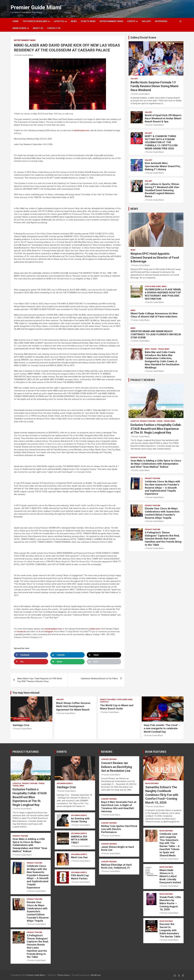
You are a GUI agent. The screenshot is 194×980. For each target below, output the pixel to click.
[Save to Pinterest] (31, 662)
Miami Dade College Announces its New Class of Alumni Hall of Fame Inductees (154, 315)
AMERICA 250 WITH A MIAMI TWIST (79, 840)
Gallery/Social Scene (143, 38)
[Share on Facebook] (31, 655)
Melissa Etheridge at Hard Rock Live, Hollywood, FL (116, 866)
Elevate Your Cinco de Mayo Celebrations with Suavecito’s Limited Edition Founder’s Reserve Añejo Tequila (162, 513)
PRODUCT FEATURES (26, 752)
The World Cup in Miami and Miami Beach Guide (117, 707)
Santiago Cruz (21, 725)
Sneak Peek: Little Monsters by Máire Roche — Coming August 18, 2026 (170, 903)
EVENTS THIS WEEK (108, 700)
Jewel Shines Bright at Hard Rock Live (117, 848)
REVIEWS (107, 752)
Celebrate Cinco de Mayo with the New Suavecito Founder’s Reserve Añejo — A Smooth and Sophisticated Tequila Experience (163, 488)
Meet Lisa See (79, 857)
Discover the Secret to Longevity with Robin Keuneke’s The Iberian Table (170, 930)
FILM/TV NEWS (88, 21)
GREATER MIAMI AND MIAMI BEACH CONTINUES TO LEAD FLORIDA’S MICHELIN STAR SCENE (156, 334)
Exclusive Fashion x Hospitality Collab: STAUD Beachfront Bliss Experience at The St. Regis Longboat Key (156, 429)
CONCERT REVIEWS (109, 759)
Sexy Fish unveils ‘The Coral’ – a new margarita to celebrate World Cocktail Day (162, 728)
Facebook (21, 632)
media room (95, 629)
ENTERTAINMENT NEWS (111, 21)
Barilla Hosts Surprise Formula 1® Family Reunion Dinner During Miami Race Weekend (154, 86)
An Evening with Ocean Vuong (80, 820)
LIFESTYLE (59, 21)
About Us (38, 28)
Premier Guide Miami (36, 7)
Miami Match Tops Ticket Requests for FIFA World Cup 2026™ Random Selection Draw (40, 680)
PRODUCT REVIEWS (143, 380)
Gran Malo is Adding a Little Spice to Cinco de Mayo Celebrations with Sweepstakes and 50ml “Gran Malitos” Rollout (156, 464)
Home (16, 21)
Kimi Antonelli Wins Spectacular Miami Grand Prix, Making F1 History (163, 166)
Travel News (164, 349)
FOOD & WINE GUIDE (153, 287)
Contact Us (54, 28)
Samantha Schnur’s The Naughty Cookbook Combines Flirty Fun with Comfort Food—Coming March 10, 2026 (162, 795)
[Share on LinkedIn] (67, 655)
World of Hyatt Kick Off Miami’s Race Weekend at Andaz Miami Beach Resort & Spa (163, 118)
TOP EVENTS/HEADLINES (35, 21)
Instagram (49, 632)
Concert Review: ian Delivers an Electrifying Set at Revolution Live (117, 767)
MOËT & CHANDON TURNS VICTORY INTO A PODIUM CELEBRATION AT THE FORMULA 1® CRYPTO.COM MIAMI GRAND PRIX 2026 (161, 142)
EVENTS (131, 21)
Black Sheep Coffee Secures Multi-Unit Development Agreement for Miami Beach (73, 706)
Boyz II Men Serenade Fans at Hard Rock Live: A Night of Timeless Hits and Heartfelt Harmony (119, 807)
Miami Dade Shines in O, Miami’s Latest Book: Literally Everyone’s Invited (170, 876)
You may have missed (26, 693)
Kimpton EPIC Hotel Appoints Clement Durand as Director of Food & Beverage (155, 258)
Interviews (161, 21)
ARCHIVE (60, 700)
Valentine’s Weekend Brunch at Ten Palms (99, 679)
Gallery (134, 79)
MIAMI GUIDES (20, 28)
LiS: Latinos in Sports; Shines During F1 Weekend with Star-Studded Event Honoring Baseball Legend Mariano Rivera (162, 190)
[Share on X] (104, 655)
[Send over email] (67, 662)
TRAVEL (154, 349)
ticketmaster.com (82, 130)
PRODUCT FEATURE (148, 421)
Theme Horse (63, 975)
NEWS (74, 21)
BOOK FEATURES (156, 752)
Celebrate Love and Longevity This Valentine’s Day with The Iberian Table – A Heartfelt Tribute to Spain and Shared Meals (170, 845)
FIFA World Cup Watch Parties (80, 877)
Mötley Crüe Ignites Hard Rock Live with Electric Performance (119, 829)
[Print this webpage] (104, 662)
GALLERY (146, 21)
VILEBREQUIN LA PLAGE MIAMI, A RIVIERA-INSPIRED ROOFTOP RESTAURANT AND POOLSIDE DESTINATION (163, 294)
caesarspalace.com (53, 629)
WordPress (96, 975)
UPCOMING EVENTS (21, 719)
